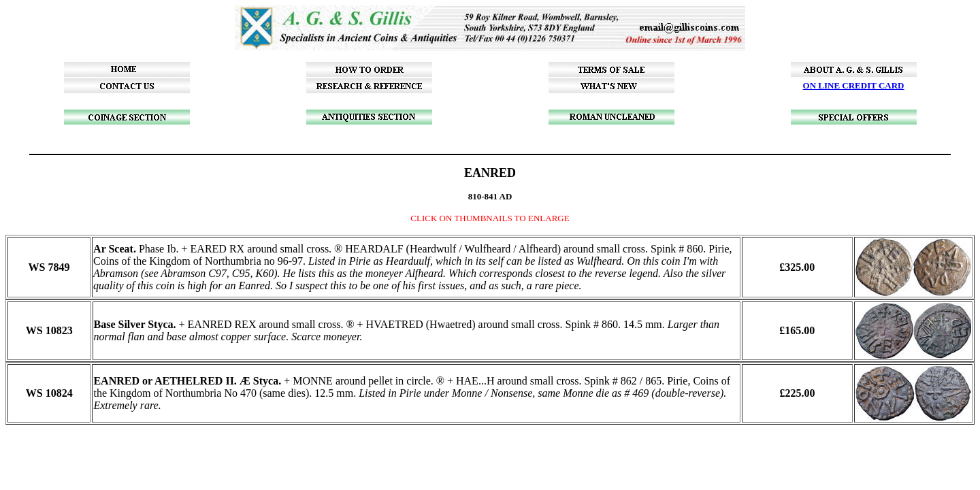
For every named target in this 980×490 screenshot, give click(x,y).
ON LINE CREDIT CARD (854, 85)
